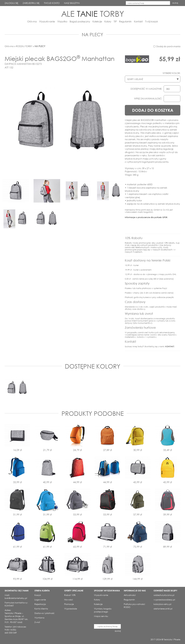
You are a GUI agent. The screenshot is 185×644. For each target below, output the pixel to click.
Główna (32, 21)
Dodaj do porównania (168, 46)
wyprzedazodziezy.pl (164, 600)
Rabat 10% (70, 595)
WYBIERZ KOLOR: (171, 73)
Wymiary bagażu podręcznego (103, 610)
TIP (115, 21)
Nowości (69, 600)
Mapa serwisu (101, 616)
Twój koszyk (152, 21)
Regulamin (125, 21)
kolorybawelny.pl (162, 604)
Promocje (69, 604)
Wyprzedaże (71, 609)
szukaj (175, 3)
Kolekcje (97, 21)
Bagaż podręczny (80, 21)
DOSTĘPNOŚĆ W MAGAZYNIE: (146, 89)
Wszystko (62, 21)
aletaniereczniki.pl (163, 609)
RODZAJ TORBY (24, 46)
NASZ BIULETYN (72, 3)
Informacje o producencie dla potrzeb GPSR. (146, 217)
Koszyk (38, 595)
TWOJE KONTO (52, 3)
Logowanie (40, 600)
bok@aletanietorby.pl (16, 598)
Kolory (108, 21)
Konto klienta (41, 609)
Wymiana (39, 618)
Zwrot (37, 622)
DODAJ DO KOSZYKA (153, 110)
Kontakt (138, 21)
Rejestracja (40, 604)
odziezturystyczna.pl (164, 595)
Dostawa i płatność (44, 613)
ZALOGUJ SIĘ (11, 3)
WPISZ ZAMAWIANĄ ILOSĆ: (148, 98)
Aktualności (130, 595)
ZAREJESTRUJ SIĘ (31, 3)
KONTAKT (170, 347)
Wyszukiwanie (47, 21)
